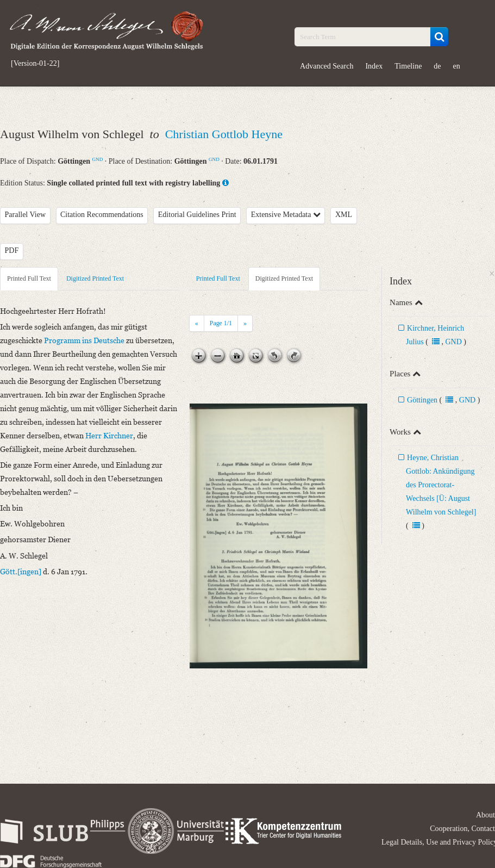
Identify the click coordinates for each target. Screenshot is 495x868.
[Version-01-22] (35, 64)
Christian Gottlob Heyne (224, 134)
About (485, 815)
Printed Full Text (29, 278)
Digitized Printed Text (95, 278)
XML (344, 215)
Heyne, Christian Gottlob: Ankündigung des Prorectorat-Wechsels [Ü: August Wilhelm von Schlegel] (441, 485)
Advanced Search (327, 66)
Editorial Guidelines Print (197, 215)
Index (374, 66)
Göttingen (422, 400)
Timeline (408, 66)
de (437, 66)
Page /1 (221, 323)
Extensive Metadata (286, 215)
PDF (12, 250)
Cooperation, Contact (462, 829)
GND (98, 159)
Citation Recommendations (102, 215)
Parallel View (26, 215)
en (457, 66)
